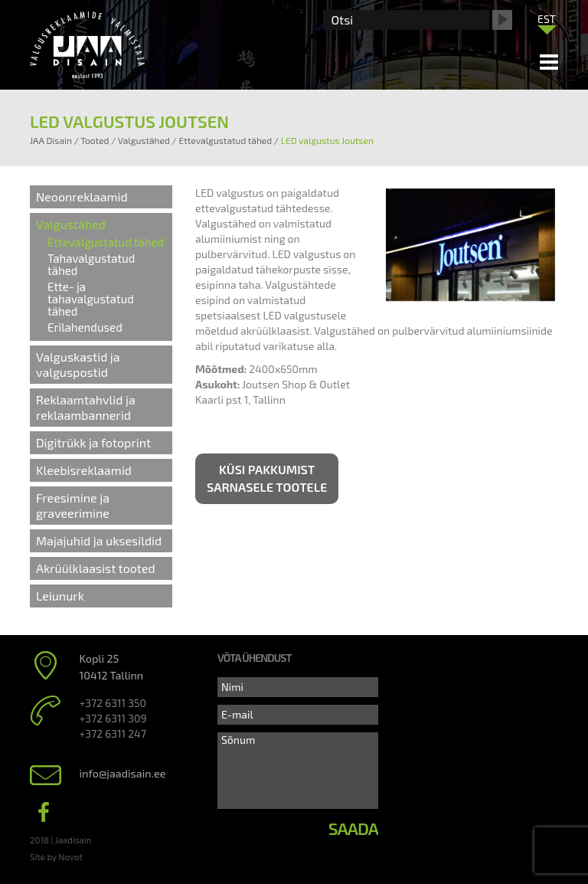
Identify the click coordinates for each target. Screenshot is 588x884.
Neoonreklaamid (82, 196)
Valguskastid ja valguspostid (78, 364)
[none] (547, 22)
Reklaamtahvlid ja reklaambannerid (86, 407)
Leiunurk (60, 596)
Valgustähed (71, 224)
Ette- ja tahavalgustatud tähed (91, 299)
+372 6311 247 (113, 733)
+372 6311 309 (113, 718)
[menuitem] (547, 18)
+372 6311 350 (113, 703)
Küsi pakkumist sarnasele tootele (267, 478)
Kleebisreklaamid (84, 470)
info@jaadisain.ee (123, 773)
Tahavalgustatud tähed (91, 264)
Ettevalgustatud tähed (106, 242)
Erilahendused (85, 327)
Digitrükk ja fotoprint (93, 442)
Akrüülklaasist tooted (96, 568)
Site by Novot (56, 856)
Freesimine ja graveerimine (73, 505)
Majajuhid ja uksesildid (99, 540)
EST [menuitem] (547, 19)
